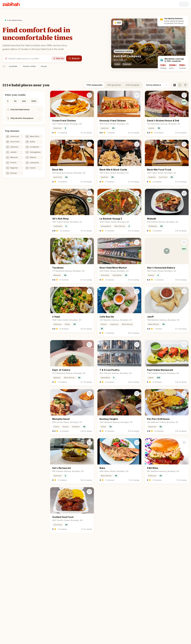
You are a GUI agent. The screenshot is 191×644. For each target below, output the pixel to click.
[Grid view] (175, 85)
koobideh (13, 66)
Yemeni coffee (29, 66)
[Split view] (180, 85)
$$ (15, 101)
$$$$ (34, 101)
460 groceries (114, 85)
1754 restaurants (94, 85)
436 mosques (133, 85)
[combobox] (157, 85)
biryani (44, 66)
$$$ (24, 101)
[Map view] (185, 85)
